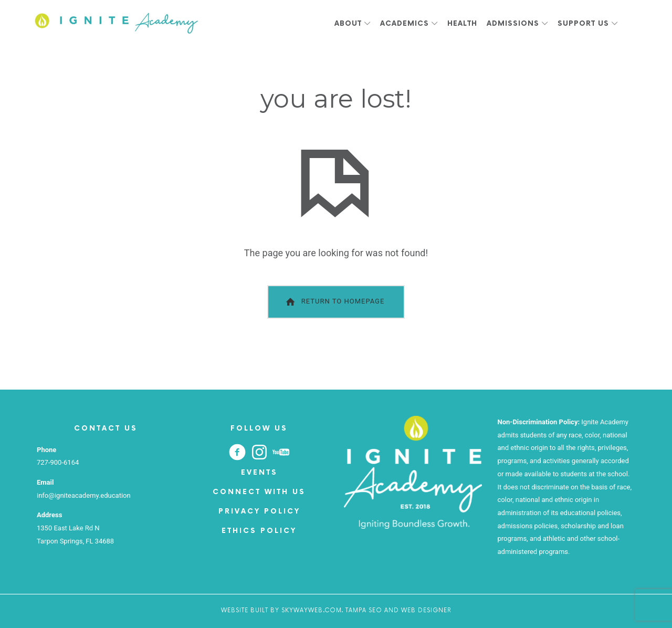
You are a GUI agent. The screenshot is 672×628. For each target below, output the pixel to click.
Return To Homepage (334, 302)
